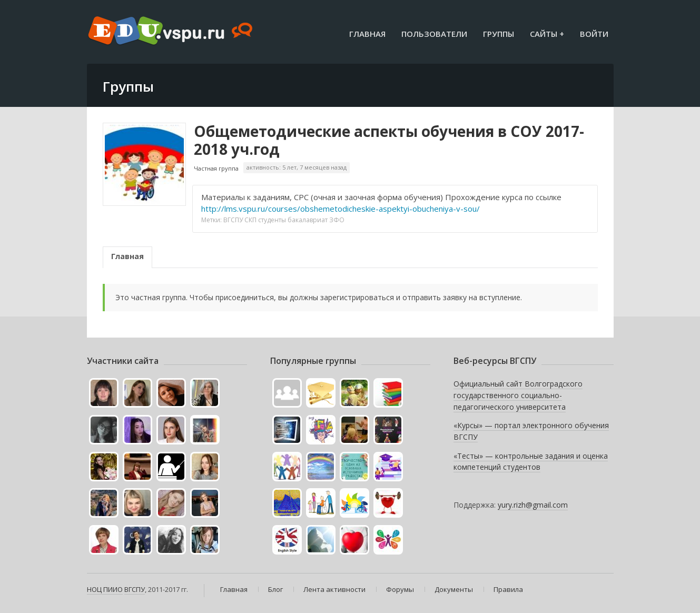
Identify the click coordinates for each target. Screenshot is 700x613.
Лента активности (334, 589)
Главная (367, 34)
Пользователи (434, 34)
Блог (275, 589)
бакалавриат (308, 220)
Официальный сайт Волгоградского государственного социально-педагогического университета (518, 395)
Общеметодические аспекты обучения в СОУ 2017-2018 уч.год (389, 140)
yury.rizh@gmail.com (533, 505)
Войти (594, 34)
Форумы (400, 589)
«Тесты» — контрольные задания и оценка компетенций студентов (531, 462)
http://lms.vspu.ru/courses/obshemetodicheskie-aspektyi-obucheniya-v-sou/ (341, 209)
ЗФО (337, 220)
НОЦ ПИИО (105, 589)
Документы (454, 589)
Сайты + (547, 34)
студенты (272, 220)
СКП (250, 220)
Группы (499, 34)
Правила (508, 589)
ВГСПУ (233, 220)
